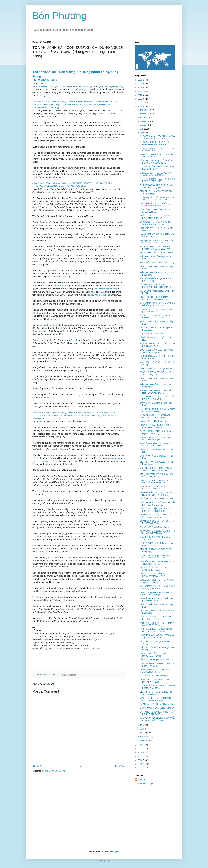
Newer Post (38, 766)
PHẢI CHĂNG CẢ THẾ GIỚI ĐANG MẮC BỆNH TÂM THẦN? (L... (157, 398)
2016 (140, 753)
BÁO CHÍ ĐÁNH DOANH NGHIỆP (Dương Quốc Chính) (155, 671)
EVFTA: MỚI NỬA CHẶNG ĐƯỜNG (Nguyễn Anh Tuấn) (155, 432)
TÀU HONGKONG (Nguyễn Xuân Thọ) (156, 660)
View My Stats (104, 860)
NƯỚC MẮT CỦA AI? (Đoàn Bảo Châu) (157, 263)
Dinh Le (45, 675)
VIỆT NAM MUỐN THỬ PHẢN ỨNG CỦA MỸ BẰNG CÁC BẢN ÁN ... (158, 304)
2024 (140, 88)
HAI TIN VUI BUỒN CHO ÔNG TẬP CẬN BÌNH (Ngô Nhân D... (158, 410)
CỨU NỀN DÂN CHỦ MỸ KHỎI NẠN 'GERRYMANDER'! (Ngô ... (156, 205)
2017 (140, 749)
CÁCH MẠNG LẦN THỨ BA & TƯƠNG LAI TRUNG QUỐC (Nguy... (156, 630)
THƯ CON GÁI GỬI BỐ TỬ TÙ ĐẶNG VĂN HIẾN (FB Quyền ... (156, 186)
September (145, 121)
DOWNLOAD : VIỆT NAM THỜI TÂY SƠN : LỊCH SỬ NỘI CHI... (156, 510)
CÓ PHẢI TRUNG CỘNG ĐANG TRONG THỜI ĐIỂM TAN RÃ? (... (158, 563)
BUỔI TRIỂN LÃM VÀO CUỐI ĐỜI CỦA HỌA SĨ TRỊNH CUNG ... (157, 357)
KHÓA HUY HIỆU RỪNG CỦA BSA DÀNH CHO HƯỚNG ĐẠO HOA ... (156, 248)
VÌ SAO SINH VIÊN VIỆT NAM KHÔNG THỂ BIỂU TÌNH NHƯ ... (157, 581)
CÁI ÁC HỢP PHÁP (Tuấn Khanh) (154, 527)
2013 (140, 764)
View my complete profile (146, 784)
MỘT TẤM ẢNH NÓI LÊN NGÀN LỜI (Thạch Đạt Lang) (156, 211)
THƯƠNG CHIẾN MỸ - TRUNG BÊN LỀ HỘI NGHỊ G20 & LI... (157, 149)
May (142, 725)
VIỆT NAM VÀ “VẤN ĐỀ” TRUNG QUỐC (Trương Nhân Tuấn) (157, 587)
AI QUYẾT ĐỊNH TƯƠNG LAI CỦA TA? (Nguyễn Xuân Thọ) (157, 665)
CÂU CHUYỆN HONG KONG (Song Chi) (157, 708)
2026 (140, 80)
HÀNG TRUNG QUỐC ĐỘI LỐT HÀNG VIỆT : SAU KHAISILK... (157, 636)
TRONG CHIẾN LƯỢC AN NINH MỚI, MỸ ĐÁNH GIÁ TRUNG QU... (156, 494)
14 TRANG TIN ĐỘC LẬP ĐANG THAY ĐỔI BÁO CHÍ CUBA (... (157, 713)
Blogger (116, 851)
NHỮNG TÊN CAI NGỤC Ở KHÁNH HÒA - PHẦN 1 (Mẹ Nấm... (155, 426)
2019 (140, 107)
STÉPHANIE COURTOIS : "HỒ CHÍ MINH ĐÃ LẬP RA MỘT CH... (155, 392)
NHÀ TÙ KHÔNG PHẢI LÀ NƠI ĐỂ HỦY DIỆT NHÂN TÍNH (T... (157, 593)
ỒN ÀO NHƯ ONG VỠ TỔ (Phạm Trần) (157, 368)
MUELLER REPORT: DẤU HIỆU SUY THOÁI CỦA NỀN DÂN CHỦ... (156, 469)
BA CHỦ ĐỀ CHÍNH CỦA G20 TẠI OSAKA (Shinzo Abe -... (154, 569)
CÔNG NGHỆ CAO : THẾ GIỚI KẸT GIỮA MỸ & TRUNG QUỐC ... (155, 482)
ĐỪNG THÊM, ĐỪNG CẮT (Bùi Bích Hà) (157, 253)
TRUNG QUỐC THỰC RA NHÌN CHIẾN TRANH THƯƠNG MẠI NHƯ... (157, 199)
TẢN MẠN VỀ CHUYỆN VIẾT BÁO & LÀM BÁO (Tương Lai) (156, 438)
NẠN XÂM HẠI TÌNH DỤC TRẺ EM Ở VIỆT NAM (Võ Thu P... (156, 445)
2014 (140, 760)
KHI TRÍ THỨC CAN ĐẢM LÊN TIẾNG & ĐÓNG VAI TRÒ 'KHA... (157, 180)
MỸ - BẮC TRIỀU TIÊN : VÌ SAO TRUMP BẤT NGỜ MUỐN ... (157, 168)
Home (79, 766)
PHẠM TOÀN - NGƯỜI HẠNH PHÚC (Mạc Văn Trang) (156, 310)
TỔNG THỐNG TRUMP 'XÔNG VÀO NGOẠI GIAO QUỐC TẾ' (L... (156, 162)
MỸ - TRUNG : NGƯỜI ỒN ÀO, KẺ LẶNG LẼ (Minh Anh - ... (155, 488)
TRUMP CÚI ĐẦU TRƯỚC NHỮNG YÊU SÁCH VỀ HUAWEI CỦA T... (157, 137)
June (143, 133)
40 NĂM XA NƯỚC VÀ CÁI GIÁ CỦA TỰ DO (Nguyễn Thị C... (157, 345)
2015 (140, 756)
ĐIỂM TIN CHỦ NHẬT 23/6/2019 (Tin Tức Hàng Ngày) (156, 693)
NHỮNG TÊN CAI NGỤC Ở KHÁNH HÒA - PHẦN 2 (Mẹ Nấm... (155, 217)
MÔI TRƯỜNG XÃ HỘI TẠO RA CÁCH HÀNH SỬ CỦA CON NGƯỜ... (157, 317)
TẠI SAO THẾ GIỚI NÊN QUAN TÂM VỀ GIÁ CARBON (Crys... (157, 624)
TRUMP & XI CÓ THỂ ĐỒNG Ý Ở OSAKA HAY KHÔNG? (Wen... (154, 143)
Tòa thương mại (60, 286)
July (142, 129)
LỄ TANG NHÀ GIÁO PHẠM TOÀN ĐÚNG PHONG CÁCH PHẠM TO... (156, 286)
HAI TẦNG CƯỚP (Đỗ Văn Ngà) (154, 676)
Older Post (120, 766)
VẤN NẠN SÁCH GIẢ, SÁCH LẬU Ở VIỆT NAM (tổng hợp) (156, 516)
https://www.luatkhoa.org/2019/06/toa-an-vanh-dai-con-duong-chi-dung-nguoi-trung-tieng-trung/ (78, 86)
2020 (140, 103)
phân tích (73, 340)
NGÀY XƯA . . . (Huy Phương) (153, 421)
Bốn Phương (60, 16)
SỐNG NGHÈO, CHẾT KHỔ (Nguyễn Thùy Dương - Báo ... (156, 373)
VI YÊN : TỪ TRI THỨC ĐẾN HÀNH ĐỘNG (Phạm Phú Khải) (155, 699)
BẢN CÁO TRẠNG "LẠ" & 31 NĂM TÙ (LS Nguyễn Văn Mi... (156, 600)
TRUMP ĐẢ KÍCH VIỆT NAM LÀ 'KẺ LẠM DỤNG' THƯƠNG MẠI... (155, 416)
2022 (140, 95)
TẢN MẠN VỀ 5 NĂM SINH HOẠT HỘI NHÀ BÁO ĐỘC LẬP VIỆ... (156, 242)
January (144, 740)
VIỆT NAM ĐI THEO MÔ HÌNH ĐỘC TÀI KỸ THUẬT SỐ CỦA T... (157, 504)
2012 (140, 768)
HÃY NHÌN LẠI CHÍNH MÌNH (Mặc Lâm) (157, 704)
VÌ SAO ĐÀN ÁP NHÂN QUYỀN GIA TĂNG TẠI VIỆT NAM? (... (156, 174)
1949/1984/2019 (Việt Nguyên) (153, 334)
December (145, 110)
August (144, 125)
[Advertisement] (104, 818)
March (143, 733)
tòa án (102, 292)
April (142, 729)
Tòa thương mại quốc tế (98, 295)
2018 (140, 745)
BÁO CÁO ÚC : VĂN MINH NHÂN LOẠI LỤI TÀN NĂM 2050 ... (157, 681)
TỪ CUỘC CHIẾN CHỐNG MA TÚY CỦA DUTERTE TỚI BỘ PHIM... (158, 719)
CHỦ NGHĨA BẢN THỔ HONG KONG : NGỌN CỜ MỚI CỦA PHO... (157, 575)
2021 (140, 99)
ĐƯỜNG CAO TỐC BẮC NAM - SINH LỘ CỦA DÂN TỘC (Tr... (156, 655)
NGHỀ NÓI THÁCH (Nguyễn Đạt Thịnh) (157, 499)
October (144, 117)
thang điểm (53, 325)
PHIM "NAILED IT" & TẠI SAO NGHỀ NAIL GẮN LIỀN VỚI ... (156, 618)
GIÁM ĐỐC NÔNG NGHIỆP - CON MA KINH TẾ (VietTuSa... (157, 522)
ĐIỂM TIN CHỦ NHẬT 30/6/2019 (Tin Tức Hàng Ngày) (156, 192)
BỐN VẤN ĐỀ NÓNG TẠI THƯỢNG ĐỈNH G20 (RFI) (155, 280)
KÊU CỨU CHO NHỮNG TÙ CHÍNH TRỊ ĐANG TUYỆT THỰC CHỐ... (157, 532)
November (145, 114)
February (144, 736)
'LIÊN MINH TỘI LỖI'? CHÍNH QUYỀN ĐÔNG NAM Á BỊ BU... (156, 475)
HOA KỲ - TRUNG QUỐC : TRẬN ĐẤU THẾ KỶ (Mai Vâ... (157, 156)
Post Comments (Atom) (55, 771)
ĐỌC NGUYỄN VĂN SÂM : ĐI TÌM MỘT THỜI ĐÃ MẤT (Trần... (157, 351)
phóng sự (84, 89)
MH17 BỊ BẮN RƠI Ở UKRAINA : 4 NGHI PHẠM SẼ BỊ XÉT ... (157, 687)
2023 (140, 91)
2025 (140, 84)
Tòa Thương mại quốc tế (105, 289)
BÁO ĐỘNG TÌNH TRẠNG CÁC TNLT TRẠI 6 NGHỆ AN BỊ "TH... (156, 223)
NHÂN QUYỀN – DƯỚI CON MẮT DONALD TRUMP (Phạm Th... (155, 298)
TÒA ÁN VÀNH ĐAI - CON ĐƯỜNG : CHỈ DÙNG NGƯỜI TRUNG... (156, 557)
